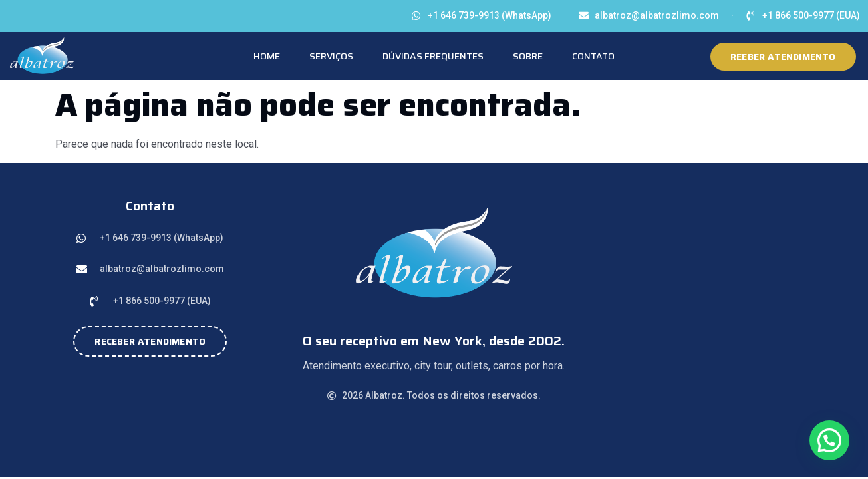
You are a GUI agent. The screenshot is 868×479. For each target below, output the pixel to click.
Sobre (528, 56)
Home (267, 56)
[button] (829, 440)
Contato (593, 56)
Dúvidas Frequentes (433, 56)
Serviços (331, 56)
